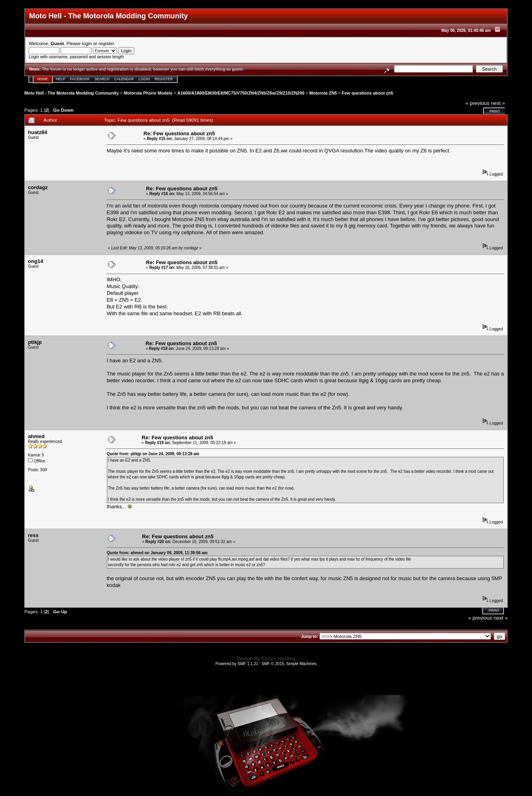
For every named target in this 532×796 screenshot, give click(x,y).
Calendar (124, 79)
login (87, 43)
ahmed (36, 436)
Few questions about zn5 (367, 93)
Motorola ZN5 (323, 93)
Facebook (80, 79)
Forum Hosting (279, 659)
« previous (477, 103)
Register (164, 79)
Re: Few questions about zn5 (179, 133)
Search (102, 79)
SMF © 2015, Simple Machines (289, 664)
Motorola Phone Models (148, 93)
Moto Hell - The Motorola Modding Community (72, 93)
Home (42, 79)
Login (144, 79)
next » (498, 103)
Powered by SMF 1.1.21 (237, 664)
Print (495, 111)
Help (61, 79)
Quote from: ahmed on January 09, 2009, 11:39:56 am (157, 553)
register (106, 43)
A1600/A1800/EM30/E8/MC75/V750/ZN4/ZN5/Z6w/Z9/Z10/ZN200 (241, 93)
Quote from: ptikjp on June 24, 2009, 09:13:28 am (153, 454)
